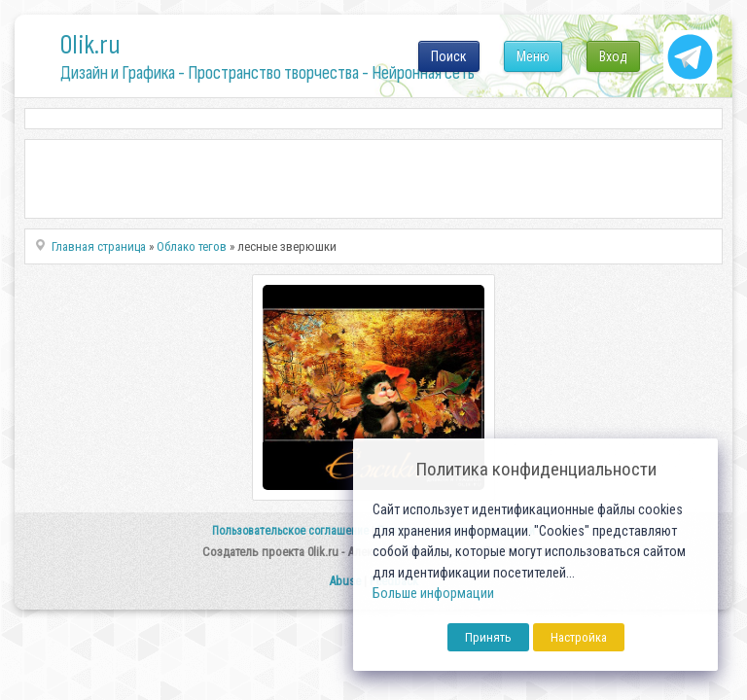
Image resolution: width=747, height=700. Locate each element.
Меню (533, 56)
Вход (613, 56)
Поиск (449, 56)
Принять (488, 637)
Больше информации (433, 594)
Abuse (345, 581)
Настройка (579, 637)
